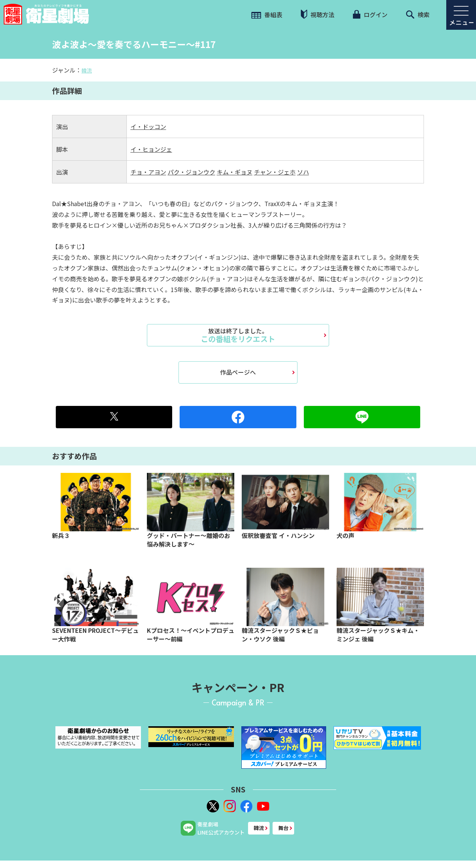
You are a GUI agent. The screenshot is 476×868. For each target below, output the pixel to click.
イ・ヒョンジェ (151, 149)
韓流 (87, 70)
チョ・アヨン (148, 172)
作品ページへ (238, 372)
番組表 (267, 15)
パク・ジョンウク (192, 172)
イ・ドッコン (148, 126)
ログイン (370, 15)
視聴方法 (318, 14)
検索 (418, 15)
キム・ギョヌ (235, 172)
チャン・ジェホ (275, 172)
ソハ (303, 172)
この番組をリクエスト (238, 335)
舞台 (283, 828)
